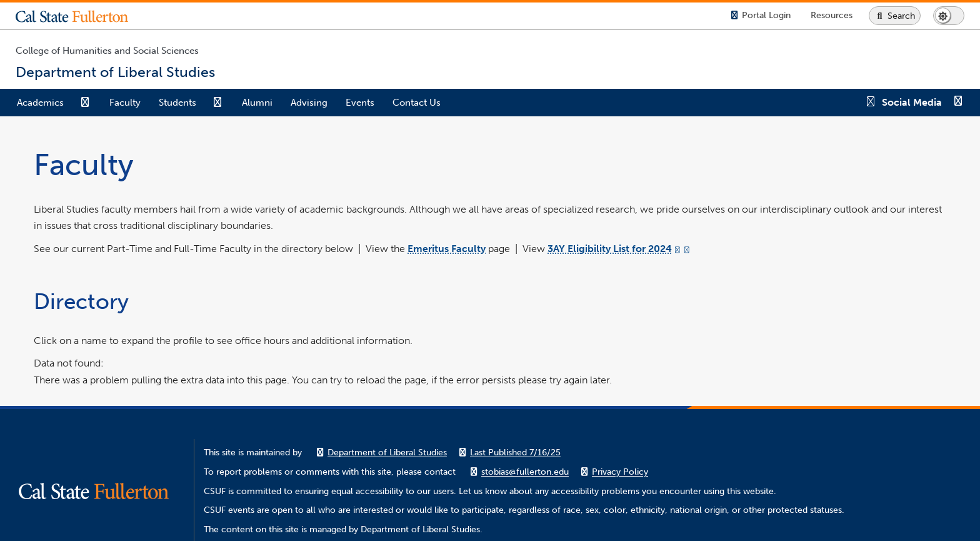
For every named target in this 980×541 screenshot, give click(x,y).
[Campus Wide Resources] (832, 15)
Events (360, 103)
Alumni (257, 103)
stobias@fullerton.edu (525, 472)
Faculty (125, 103)
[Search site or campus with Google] (895, 16)
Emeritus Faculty (447, 249)
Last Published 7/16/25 (515, 453)
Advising (309, 103)
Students (177, 103)
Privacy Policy (620, 472)
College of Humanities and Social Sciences (107, 51)
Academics (40, 103)
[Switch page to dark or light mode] (949, 16)
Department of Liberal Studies (387, 453)
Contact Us (417, 103)
